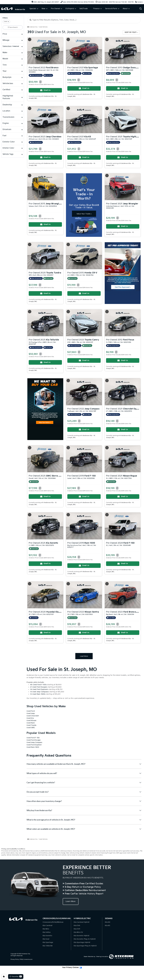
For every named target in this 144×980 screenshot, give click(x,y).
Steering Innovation (102, 957)
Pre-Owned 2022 (44, 68)
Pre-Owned (55, 9)
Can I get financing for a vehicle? (41, 782)
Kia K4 (108, 922)
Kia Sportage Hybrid (82, 942)
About (125, 9)
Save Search (13, 27)
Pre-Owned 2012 (120, 340)
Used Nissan (31, 721)
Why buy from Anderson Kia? (39, 810)
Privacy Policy (15, 959)
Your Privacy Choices (72, 967)
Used (6, 22)
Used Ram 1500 (33, 747)
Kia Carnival (47, 926)
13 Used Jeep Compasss (39, 692)
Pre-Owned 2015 (50, 203)
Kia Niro (46, 929)
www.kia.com (28, 959)
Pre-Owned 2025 (44, 340)
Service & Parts (111, 9)
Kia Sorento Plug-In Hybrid (85, 939)
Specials (33, 9)
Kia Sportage (48, 942)
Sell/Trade (84, 9)
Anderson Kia (26, 954)
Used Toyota (31, 725)
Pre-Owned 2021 (83, 68)
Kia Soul (46, 939)
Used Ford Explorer (34, 745)
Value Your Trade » (84, 214)
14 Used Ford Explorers (39, 689)
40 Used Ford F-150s (38, 685)
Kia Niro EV (78, 932)
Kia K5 (108, 926)
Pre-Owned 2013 (123, 67)
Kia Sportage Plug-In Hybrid (85, 946)
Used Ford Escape (34, 740)
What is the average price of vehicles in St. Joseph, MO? (51, 820)
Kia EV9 (77, 929)
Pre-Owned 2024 (120, 543)
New (43, 9)
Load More (84, 656)
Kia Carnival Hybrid (82, 922)
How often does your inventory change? (44, 801)
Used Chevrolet (33, 716)
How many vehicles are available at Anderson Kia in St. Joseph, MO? (56, 764)
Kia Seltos (47, 932)
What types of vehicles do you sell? (42, 773)
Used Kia (30, 718)
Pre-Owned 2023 (45, 137)
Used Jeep (31, 713)
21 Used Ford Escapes (39, 687)
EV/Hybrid (70, 9)
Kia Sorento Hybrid (81, 936)
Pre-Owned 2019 (82, 476)
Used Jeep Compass (34, 742)
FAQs (22, 959)
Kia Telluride (48, 946)
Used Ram (31, 723)
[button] (40, 82)
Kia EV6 (77, 926)
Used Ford (31, 711)
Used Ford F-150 (33, 738)
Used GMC (31, 728)
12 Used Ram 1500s (38, 694)
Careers (139, 2)
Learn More (71, 901)
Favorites (16, 976)
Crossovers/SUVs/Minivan (53, 922)
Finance (96, 9)
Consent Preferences (4, 977)
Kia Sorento (47, 936)
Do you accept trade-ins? (38, 792)
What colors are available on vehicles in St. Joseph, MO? (51, 829)
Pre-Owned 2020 (45, 273)
